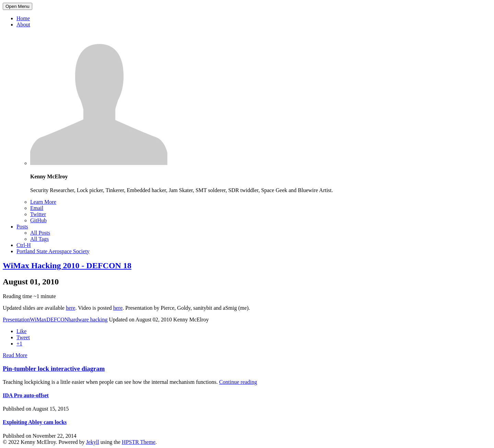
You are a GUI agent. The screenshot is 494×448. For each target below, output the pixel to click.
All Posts (40, 233)
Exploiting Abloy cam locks (35, 422)
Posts (22, 227)
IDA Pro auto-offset (26, 395)
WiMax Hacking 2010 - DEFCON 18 (67, 266)
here (71, 308)
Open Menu (17, 6)
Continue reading (238, 382)
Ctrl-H (24, 245)
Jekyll (93, 442)
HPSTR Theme (139, 442)
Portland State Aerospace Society (53, 251)
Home (23, 18)
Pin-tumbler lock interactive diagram (54, 369)
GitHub (38, 220)
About (23, 25)
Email (37, 208)
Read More (15, 355)
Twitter (38, 214)
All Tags (39, 239)
